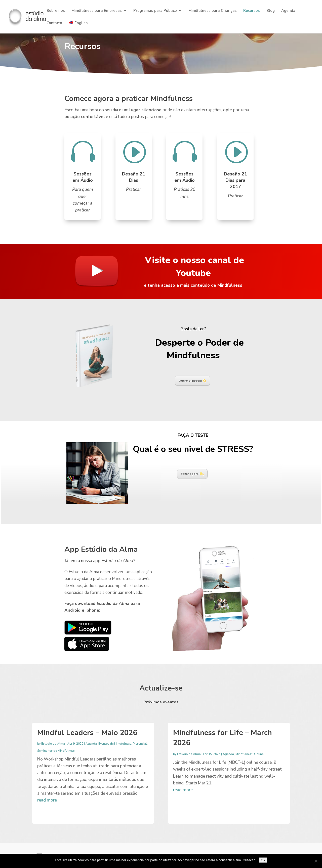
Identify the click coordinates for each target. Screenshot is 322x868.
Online (259, 754)
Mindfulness (244, 754)
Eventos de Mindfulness (115, 744)
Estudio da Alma (53, 744)
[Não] (316, 861)
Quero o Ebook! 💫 (192, 381)
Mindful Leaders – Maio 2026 (87, 733)
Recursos (252, 11)
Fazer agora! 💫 (192, 474)
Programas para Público (155, 11)
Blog (271, 11)
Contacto (54, 23)
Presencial (140, 744)
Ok (263, 860)
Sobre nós (56, 11)
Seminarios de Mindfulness (56, 751)
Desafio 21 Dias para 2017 (235, 180)
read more (47, 800)
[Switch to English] (78, 27)
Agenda (288, 11)
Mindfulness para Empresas (97, 11)
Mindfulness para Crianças (213, 11)
